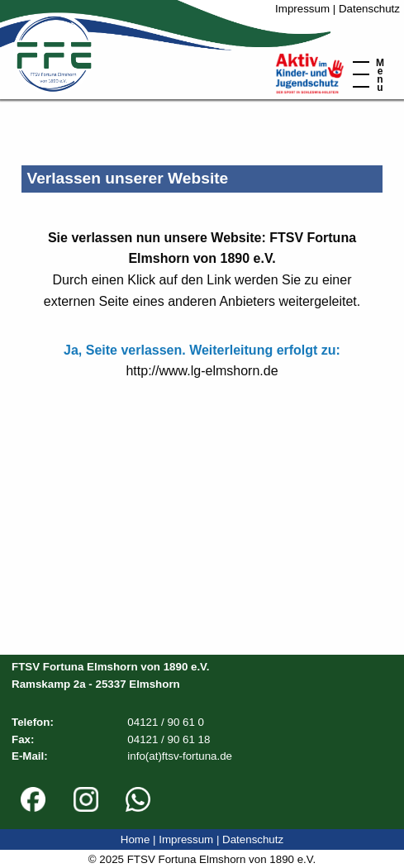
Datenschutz (369, 9)
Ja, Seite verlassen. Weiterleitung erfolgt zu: (202, 350)
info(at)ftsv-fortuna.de (180, 756)
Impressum (302, 9)
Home (135, 839)
